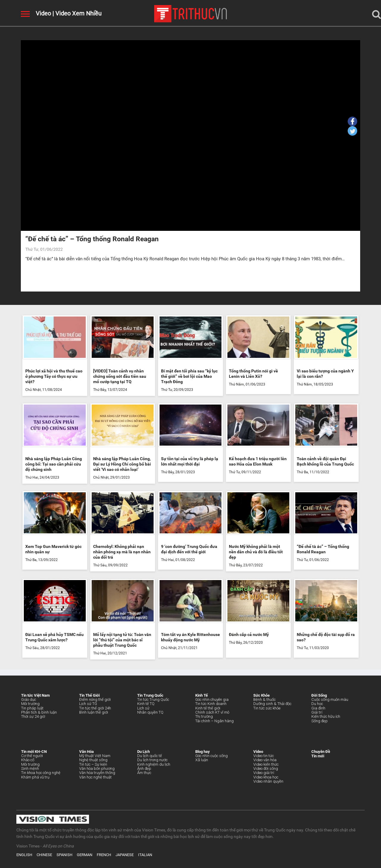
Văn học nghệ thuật (95, 777)
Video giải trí (264, 773)
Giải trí (317, 712)
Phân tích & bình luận (39, 712)
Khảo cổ (28, 760)
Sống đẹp (320, 721)
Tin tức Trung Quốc (153, 699)
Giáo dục (29, 699)
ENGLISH (24, 855)
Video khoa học (266, 777)
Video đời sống (266, 768)
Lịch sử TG (88, 704)
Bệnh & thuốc (264, 699)
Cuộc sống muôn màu (330, 699)
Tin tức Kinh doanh (211, 704)
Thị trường (204, 716)
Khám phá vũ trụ (35, 777)
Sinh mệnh (30, 768)
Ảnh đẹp (144, 768)
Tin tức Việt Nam (35, 695)
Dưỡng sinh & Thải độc (272, 704)
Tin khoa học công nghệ (41, 773)
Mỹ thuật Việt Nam (95, 756)
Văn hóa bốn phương (97, 768)
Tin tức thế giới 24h (95, 708)
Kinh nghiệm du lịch (154, 764)
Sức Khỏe (261, 695)
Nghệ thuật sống (93, 760)
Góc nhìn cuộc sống (211, 756)
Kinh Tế (202, 695)
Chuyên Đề (321, 752)
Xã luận (202, 760)
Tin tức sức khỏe (267, 708)
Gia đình (318, 708)
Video (43, 13)
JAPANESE (125, 855)
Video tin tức (264, 756)
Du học (317, 704)
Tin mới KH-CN (34, 752)
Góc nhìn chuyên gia (212, 699)
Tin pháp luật (32, 708)
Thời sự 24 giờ (33, 716)
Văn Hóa (86, 752)
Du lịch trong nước (152, 760)
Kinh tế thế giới (208, 708)
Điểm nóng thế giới (95, 699)
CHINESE (44, 855)
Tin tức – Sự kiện (93, 764)
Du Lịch (143, 752)
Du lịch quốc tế (150, 756)
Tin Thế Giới (89, 695)
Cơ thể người (32, 756)
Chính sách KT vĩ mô (212, 712)
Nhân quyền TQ (150, 712)
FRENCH (104, 855)
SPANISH (64, 855)
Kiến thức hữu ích (326, 716)
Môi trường (30, 704)
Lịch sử (143, 708)
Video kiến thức (266, 764)
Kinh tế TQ (146, 704)
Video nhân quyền (268, 781)
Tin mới (318, 756)
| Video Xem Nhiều (76, 13)
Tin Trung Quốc (150, 695)
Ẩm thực (144, 773)
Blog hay (203, 752)
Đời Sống (319, 695)
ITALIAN (145, 855)
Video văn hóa (265, 760)
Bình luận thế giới (94, 712)
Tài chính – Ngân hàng (214, 721)
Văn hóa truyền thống (97, 773)
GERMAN (85, 855)
